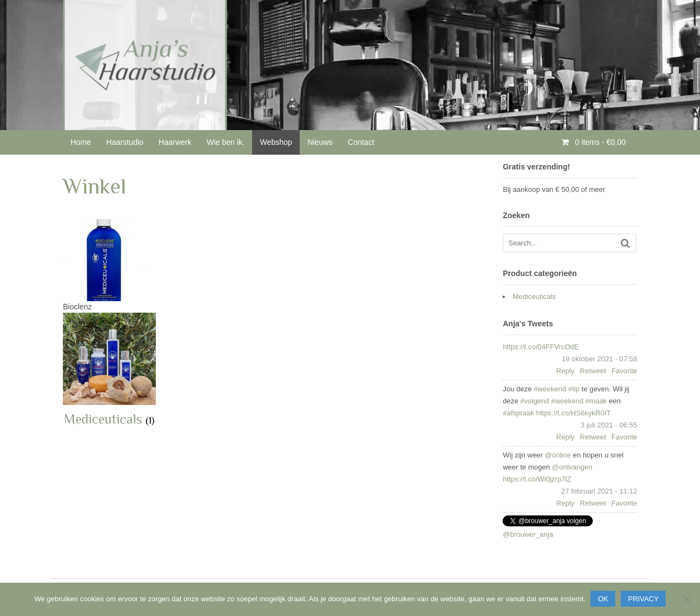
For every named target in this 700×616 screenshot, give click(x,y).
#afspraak (518, 413)
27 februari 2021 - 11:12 (599, 491)
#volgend (535, 401)
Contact (361, 142)
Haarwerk (175, 142)
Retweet (593, 371)
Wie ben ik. (226, 142)
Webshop (276, 142)
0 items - (599, 142)
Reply (565, 371)
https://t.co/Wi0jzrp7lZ (537, 479)
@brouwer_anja (528, 534)
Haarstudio (125, 142)
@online (558, 455)
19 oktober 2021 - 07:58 (599, 359)
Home (81, 142)
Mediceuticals (534, 297)
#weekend (550, 389)
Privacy (643, 599)
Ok (603, 599)
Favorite (624, 371)
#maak (596, 401)
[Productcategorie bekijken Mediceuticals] (109, 370)
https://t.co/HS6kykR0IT (573, 413)
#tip (574, 389)
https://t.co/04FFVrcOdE (541, 347)
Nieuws (320, 142)
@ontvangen (572, 467)
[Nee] (686, 599)
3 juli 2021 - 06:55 (609, 425)
